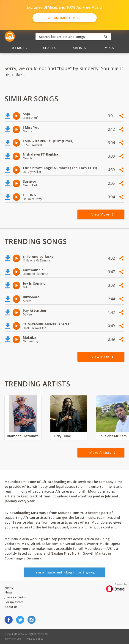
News (9, 592)
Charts (49, 48)
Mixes (110, 48)
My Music (19, 48)
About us (11, 607)
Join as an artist (16, 597)
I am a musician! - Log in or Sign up (64, 572)
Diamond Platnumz (22, 436)
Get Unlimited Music (64, 18)
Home (9, 587)
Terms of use (13, 639)
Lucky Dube (62, 436)
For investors (14, 602)
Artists (80, 48)
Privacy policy (35, 639)
